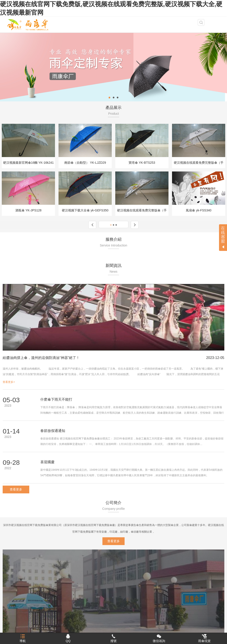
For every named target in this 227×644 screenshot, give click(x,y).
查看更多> (9, 382)
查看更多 (16, 489)
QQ (68, 638)
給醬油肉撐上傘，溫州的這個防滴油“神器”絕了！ (41, 358)
